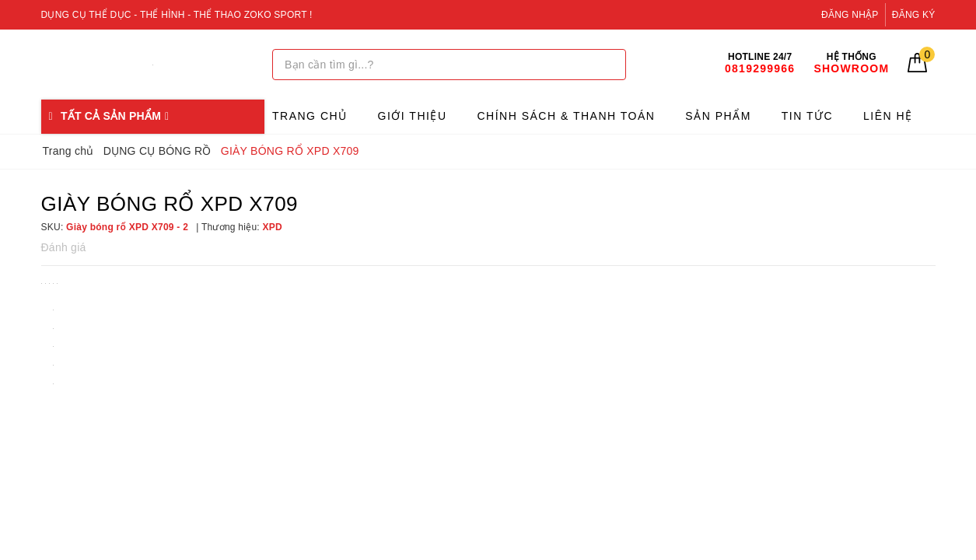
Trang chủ (310, 116)
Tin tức (807, 116)
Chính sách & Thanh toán (566, 116)
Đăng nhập (850, 15)
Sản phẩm (718, 116)
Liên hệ (888, 116)
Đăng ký (914, 15)
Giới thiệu (413, 116)
